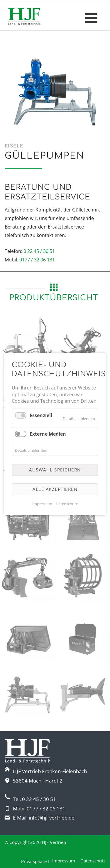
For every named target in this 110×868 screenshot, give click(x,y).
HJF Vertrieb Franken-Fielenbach (50, 771)
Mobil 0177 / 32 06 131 (39, 809)
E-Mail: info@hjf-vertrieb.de (44, 818)
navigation (91, 19)
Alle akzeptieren (55, 489)
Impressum (64, 861)
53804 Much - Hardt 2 (38, 781)
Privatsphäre (34, 861)
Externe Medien (48, 434)
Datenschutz (93, 861)
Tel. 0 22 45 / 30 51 (34, 799)
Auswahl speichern (55, 470)
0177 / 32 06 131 (37, 260)
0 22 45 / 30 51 (39, 251)
